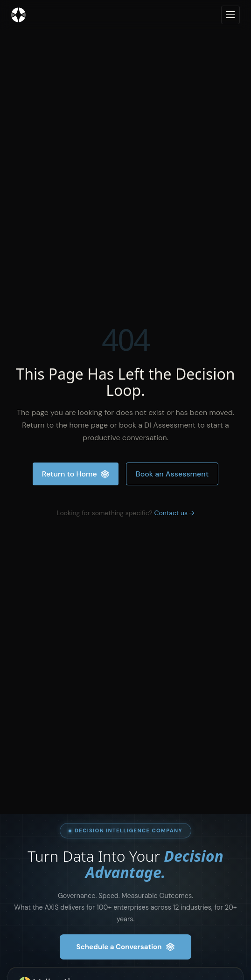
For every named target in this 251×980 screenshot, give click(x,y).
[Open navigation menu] (230, 15)
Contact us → (174, 513)
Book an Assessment (172, 474)
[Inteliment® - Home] (18, 15)
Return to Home (76, 474)
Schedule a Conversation (126, 947)
